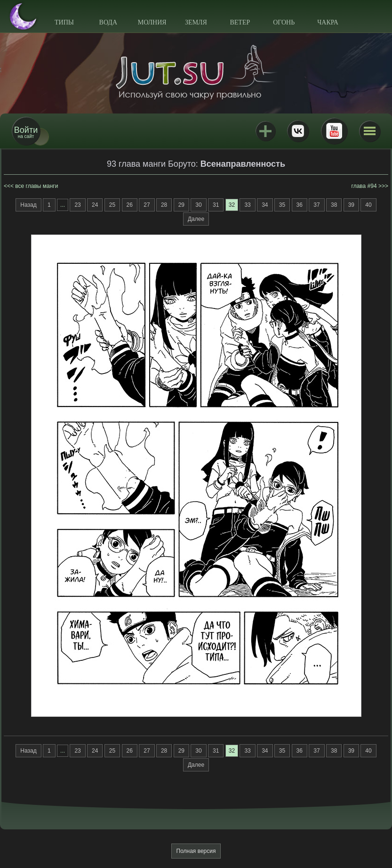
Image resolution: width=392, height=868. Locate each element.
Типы (64, 22)
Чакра (328, 22)
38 (334, 205)
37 (316, 205)
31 (216, 205)
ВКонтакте (298, 131)
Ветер (240, 22)
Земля (196, 22)
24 (95, 205)
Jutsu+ (265, 131)
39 (351, 205)
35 (282, 205)
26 (130, 205)
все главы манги (36, 186)
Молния (152, 22)
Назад (28, 205)
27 (147, 205)
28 (164, 205)
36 (300, 205)
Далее (196, 219)
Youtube (334, 131)
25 (112, 205)
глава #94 (364, 186)
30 (198, 205)
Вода (108, 22)
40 (368, 205)
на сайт (26, 132)
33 (247, 205)
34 (265, 205)
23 (77, 205)
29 (181, 205)
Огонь (284, 22)
